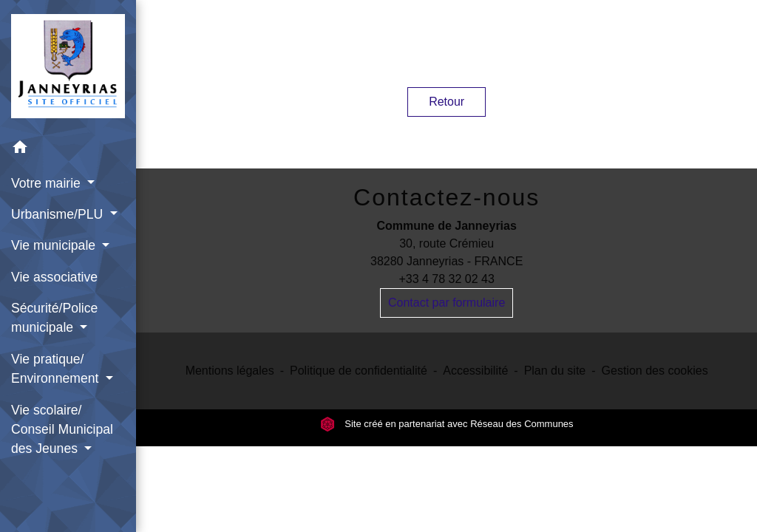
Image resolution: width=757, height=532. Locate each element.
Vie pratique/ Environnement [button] (57, 369)
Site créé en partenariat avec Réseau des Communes (447, 424)
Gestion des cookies (655, 371)
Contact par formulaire (447, 303)
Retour (447, 102)
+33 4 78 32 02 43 (446, 279)
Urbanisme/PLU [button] (59, 214)
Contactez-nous (447, 197)
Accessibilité (475, 371)
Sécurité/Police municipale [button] (54, 318)
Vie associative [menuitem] (54, 277)
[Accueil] (68, 66)
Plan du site (555, 371)
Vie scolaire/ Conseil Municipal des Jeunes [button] (62, 430)
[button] (68, 150)
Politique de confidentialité (359, 371)
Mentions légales (230, 371)
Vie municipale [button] (55, 245)
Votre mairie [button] (48, 183)
